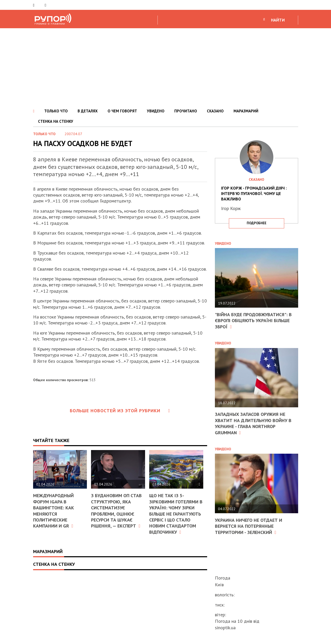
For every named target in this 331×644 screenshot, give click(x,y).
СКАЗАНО (215, 111)
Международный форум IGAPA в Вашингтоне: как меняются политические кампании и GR (54, 511)
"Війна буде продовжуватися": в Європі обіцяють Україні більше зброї (253, 321)
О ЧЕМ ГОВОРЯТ (122, 111)
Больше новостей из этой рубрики (120, 411)
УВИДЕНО (156, 111)
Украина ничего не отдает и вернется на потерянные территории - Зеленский (249, 526)
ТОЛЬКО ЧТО (56, 111)
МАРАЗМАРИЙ (246, 111)
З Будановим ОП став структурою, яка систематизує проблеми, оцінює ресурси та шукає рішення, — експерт (116, 511)
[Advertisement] (165, 67)
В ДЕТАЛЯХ (88, 111)
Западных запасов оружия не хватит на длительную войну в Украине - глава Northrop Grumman (253, 423)
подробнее (257, 223)
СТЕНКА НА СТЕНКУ (56, 121)
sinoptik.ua (225, 628)
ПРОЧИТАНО (186, 111)
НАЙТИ (278, 20)
